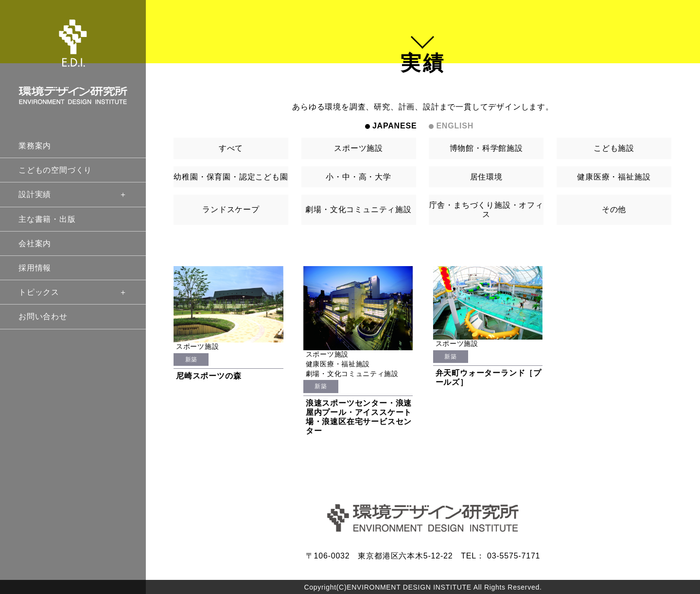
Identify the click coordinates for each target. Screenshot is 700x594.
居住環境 (486, 177)
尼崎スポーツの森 (209, 376)
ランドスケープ (231, 209)
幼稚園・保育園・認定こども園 (231, 177)
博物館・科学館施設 (486, 148)
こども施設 (614, 148)
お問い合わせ (43, 316)
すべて (231, 148)
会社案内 (35, 243)
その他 (614, 209)
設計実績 (73, 194)
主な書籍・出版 (47, 219)
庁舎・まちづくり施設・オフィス (486, 210)
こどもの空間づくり (55, 170)
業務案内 (35, 146)
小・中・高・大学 (358, 177)
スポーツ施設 (359, 148)
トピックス (73, 292)
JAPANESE (394, 126)
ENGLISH (455, 126)
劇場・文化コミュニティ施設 (358, 209)
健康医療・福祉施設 (614, 177)
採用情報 (35, 268)
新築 (191, 360)
